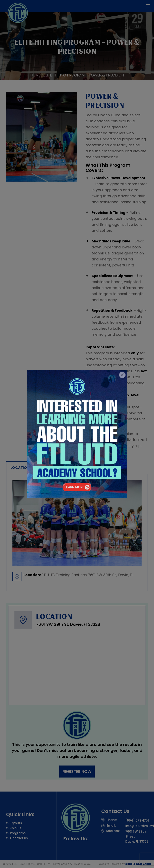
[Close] (122, 375)
